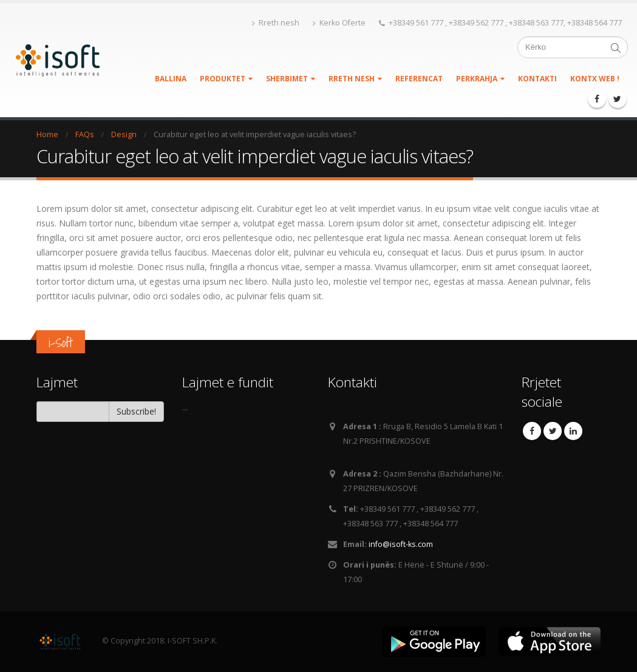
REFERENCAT (419, 79)
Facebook (532, 431)
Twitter (553, 431)
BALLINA (171, 79)
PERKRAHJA (477, 79)
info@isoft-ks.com (401, 544)
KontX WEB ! (595, 76)
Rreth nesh (276, 23)
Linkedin (573, 431)
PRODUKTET (223, 79)
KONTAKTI (537, 79)
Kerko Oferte (339, 23)
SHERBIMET (287, 79)
